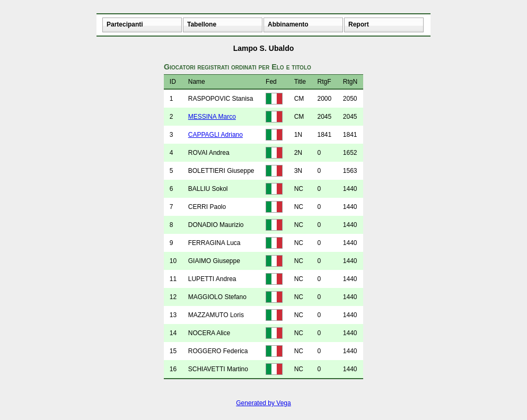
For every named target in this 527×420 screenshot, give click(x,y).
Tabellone (202, 24)
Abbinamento (288, 24)
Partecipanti (125, 24)
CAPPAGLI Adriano (216, 135)
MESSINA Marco (212, 117)
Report (359, 24)
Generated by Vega (263, 403)
